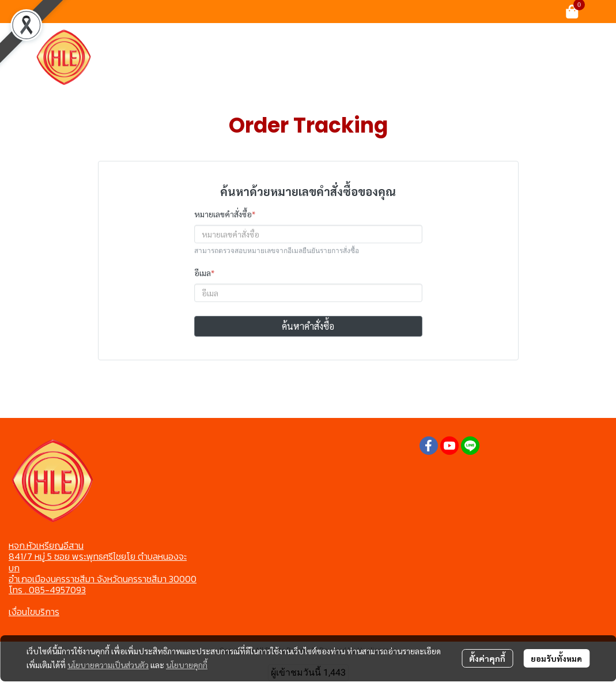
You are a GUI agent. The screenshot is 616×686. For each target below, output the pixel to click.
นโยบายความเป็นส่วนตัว (108, 665)
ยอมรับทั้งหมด (556, 658)
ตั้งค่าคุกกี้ (487, 658)
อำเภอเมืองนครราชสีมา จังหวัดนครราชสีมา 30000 (103, 579)
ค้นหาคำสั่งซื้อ (308, 326)
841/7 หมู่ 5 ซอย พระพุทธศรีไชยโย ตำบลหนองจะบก (98, 562)
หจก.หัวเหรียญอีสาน (46, 545)
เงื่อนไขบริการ (34, 612)
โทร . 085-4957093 (47, 590)
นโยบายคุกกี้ (187, 665)
